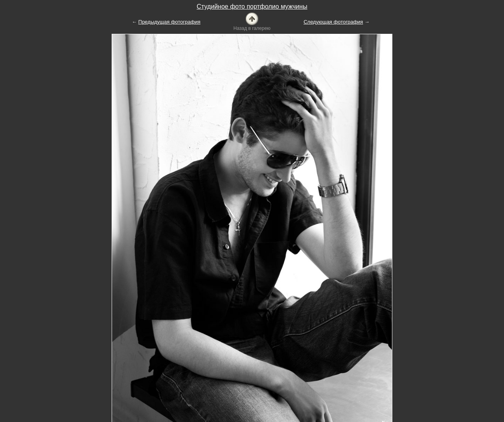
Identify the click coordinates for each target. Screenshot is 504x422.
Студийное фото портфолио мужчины (252, 6)
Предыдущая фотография (169, 22)
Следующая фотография (333, 22)
